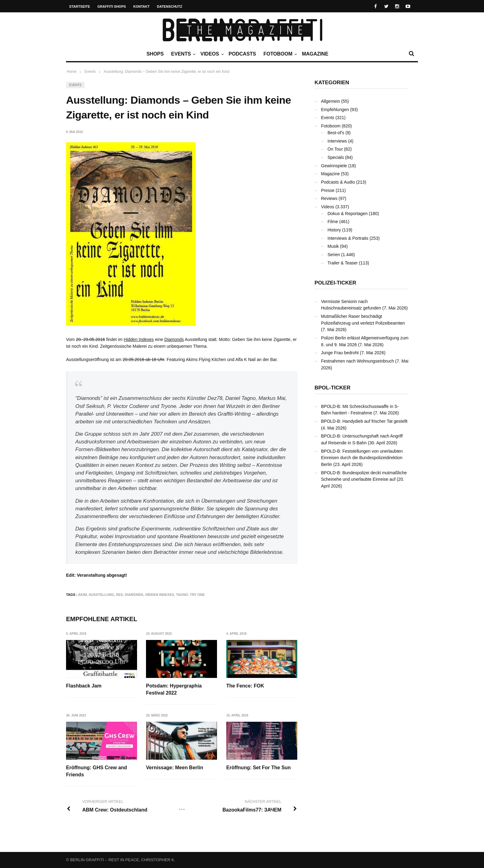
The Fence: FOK (245, 686)
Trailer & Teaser (343, 263)
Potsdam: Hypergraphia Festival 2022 (174, 689)
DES (120, 595)
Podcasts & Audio (338, 182)
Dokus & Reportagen (348, 214)
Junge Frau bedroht (340, 353)
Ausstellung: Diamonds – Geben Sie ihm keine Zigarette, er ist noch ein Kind (167, 72)
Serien (334, 255)
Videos (211, 54)
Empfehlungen (335, 110)
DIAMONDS (134, 595)
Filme (333, 222)
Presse (328, 190)
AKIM (82, 595)
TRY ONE (197, 595)
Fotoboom (279, 54)
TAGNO (182, 595)
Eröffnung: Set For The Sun (259, 768)
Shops (155, 54)
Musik (333, 246)
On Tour (335, 149)
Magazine (315, 54)
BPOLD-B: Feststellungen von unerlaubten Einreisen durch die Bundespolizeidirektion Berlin (362, 458)
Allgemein (330, 101)
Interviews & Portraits (348, 238)
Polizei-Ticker (335, 283)
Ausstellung (101, 595)
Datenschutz (170, 6)
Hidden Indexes (139, 339)
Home (72, 72)
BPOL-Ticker (332, 388)
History (334, 230)
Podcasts (242, 54)
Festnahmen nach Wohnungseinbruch (357, 361)
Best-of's (336, 133)
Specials (336, 157)
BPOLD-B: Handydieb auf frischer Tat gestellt (364, 421)
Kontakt (142, 6)
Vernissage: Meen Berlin (175, 768)
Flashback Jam (84, 686)
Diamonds (174, 339)
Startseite (80, 6)
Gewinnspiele (334, 166)
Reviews (329, 198)
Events (182, 54)
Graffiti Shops (112, 6)
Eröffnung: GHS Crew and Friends (96, 771)
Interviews (337, 141)
